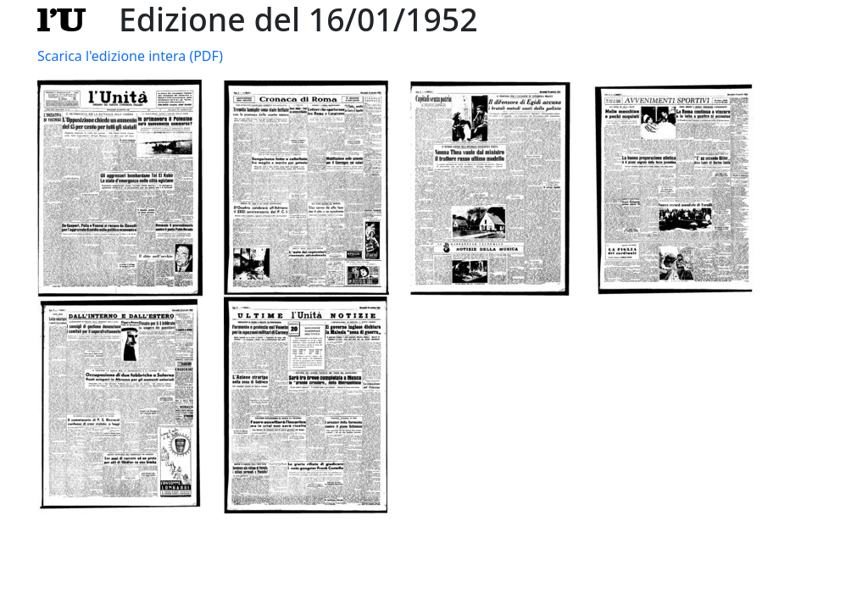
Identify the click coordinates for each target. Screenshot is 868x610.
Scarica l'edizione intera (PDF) (130, 56)
